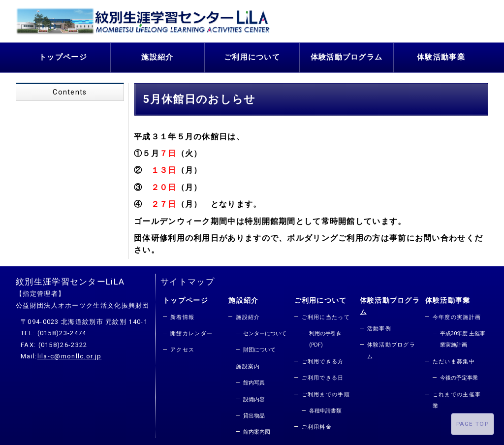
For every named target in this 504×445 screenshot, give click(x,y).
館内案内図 (257, 429)
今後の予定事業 (459, 375)
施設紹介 (157, 56)
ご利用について (252, 56)
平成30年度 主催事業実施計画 (463, 336)
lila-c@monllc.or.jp (70, 353)
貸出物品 (254, 413)
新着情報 (182, 314)
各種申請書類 (325, 408)
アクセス (182, 347)
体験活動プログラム (347, 56)
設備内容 (254, 397)
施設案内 (248, 364)
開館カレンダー (191, 331)
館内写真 (254, 380)
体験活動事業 (441, 56)
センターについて (265, 331)
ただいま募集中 (454, 359)
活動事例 (379, 326)
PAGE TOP (472, 424)
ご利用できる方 (323, 359)
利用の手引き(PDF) (325, 336)
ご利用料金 (317, 424)
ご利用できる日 (323, 375)
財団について (259, 347)
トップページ (63, 56)
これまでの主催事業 (457, 397)
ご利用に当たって (326, 314)
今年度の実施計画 (457, 314)
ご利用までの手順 (326, 392)
